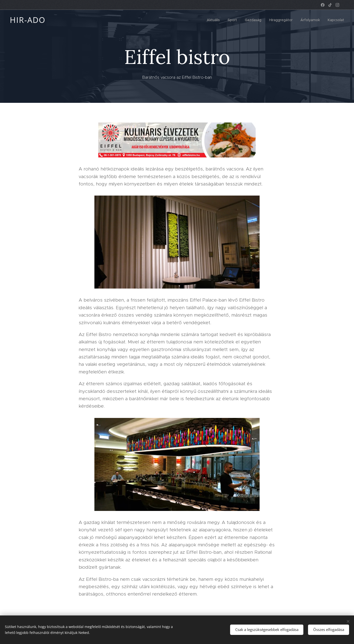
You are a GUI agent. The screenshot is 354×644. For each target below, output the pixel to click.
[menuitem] (215, 20)
